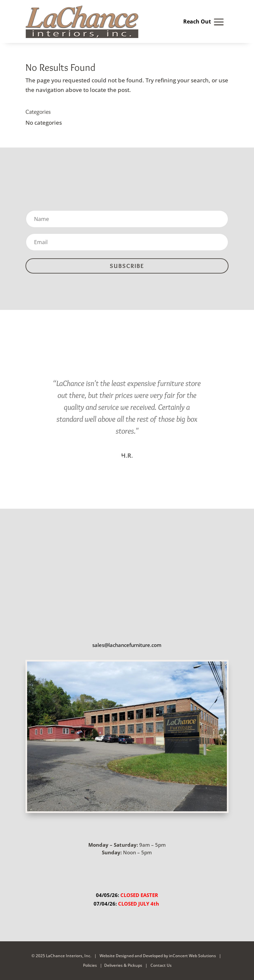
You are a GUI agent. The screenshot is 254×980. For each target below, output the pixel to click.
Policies (90, 965)
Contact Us (161, 965)
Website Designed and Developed (131, 955)
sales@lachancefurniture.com (127, 645)
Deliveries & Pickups (123, 965)
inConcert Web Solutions (192, 955)
